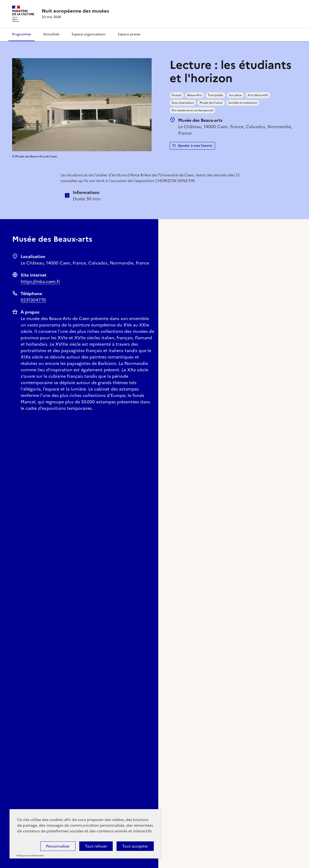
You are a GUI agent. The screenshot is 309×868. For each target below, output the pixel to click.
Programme (21, 34)
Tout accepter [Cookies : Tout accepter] (135, 846)
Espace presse (129, 34)
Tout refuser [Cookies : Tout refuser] (96, 846)
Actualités (51, 34)
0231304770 (33, 300)
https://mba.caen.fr (40, 281)
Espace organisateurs (89, 34)
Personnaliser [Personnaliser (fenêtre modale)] (58, 846)
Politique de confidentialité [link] (30, 856)
